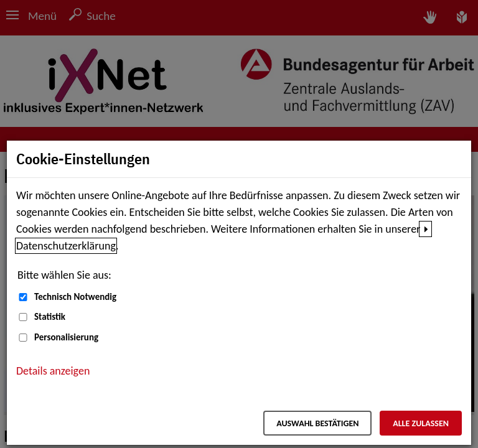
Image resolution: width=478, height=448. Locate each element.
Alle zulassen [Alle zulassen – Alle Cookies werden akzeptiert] (421, 423)
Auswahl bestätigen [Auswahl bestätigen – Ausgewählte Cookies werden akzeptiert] (317, 423)
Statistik (50, 317)
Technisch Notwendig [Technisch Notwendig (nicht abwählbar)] (75, 297)
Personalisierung (66, 337)
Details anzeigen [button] (53, 371)
